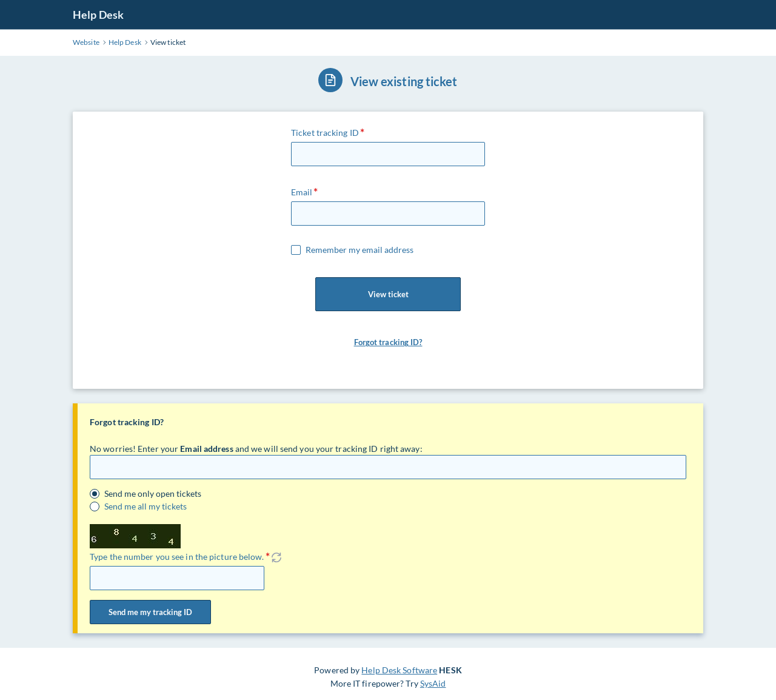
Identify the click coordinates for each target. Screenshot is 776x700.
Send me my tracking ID (150, 612)
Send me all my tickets (145, 506)
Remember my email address (360, 250)
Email (302, 192)
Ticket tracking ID (325, 133)
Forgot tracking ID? (388, 342)
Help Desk (98, 15)
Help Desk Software (399, 670)
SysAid (433, 683)
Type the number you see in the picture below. (177, 557)
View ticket (388, 294)
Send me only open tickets (153, 494)
